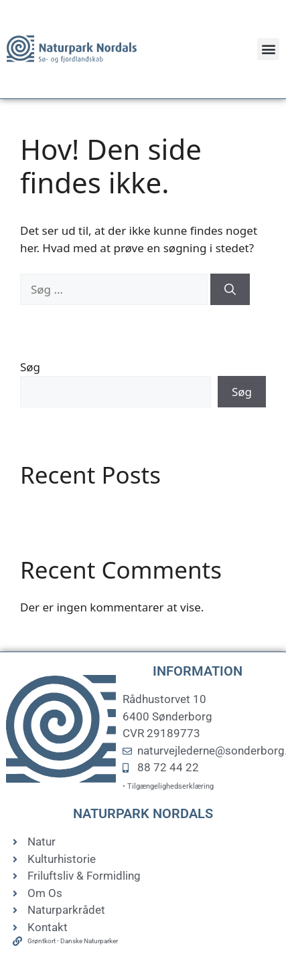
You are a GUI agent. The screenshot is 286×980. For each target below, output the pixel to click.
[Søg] (230, 290)
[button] (268, 49)
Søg (30, 367)
